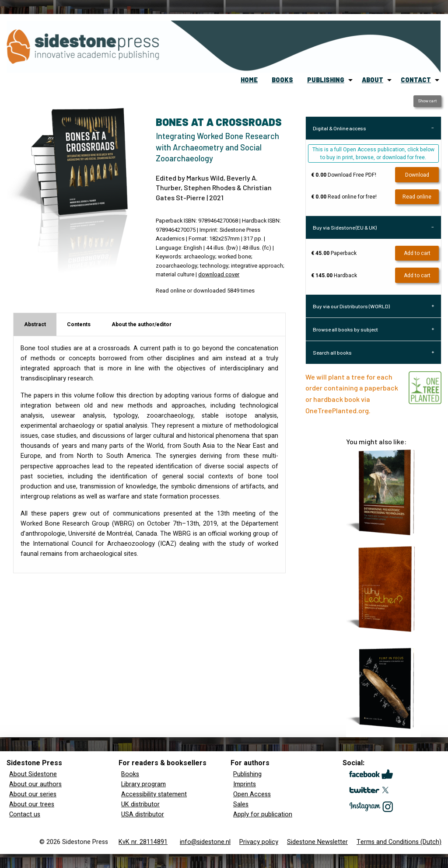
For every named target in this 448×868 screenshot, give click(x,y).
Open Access (252, 794)
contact (416, 80)
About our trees (32, 804)
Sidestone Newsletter (317, 842)
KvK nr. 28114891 (143, 842)
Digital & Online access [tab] (339, 128)
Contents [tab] (79, 324)
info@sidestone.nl (205, 842)
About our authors (35, 784)
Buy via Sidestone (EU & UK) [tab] (345, 227)
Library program (143, 784)
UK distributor (140, 804)
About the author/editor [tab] (142, 324)
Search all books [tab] (332, 352)
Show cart (427, 101)
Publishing (247, 774)
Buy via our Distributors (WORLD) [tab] (351, 306)
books (282, 80)
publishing (326, 80)
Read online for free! (344, 197)
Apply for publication (263, 814)
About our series (33, 794)
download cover (219, 275)
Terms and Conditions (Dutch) (399, 842)
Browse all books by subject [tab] (345, 329)
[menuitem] (249, 80)
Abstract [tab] (35, 324)
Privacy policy (259, 842)
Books (130, 774)
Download (417, 175)
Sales (241, 804)
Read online (417, 197)
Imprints (245, 784)
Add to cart (417, 253)
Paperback (334, 253)
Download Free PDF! (344, 175)
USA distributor (143, 814)
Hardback (334, 275)
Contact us (25, 814)
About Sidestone (33, 774)
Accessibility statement (154, 794)
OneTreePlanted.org (337, 410)
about (373, 80)
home (249, 80)
